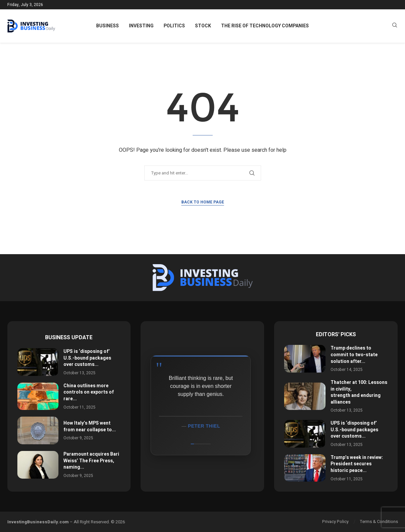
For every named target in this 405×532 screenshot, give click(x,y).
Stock (203, 26)
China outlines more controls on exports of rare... (89, 392)
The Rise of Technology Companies (265, 26)
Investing (141, 26)
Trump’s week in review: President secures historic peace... (357, 464)
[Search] (395, 26)
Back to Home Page (203, 202)
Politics (174, 26)
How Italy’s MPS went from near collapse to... (90, 426)
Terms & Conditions (379, 521)
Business (108, 26)
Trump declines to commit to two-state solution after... (354, 355)
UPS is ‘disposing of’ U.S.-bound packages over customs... (87, 358)
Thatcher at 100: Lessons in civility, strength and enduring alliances (359, 392)
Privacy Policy (335, 521)
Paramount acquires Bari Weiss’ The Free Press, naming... (91, 461)
